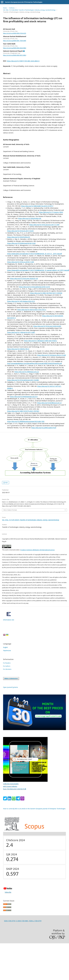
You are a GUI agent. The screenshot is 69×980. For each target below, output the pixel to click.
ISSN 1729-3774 (10, 921)
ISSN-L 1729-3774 (35, 921)
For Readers (7, 663)
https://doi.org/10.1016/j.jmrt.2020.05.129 (24, 278)
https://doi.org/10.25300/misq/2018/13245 (21, 243)
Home (5, 8)
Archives (12, 8)
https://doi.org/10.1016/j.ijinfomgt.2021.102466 (23, 380)
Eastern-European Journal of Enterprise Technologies (24, 2)
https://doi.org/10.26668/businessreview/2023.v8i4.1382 (26, 421)
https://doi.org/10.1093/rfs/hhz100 (30, 218)
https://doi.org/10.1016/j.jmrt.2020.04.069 (47, 326)
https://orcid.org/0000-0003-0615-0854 (15, 55)
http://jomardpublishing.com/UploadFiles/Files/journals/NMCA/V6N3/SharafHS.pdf (34, 363)
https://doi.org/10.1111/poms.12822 (51, 212)
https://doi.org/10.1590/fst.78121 (18, 349)
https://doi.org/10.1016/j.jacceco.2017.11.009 (44, 225)
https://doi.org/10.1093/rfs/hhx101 (19, 237)
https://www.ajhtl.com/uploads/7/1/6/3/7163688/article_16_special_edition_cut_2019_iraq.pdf (38, 270)
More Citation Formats (10, 510)
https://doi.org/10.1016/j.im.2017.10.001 (20, 231)
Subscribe (8, 892)
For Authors (7, 666)
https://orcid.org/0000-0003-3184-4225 (15, 33)
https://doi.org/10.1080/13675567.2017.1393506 (46, 293)
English (5, 647)
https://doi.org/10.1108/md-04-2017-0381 (21, 332)
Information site (9, 620)
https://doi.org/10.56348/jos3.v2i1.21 (49, 403)
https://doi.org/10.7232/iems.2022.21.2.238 (51, 355)
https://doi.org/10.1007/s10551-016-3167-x (32, 310)
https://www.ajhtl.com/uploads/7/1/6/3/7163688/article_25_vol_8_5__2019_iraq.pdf (35, 254)
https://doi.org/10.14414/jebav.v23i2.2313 (21, 301)
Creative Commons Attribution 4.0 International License (38, 550)
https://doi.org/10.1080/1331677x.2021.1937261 (23, 411)
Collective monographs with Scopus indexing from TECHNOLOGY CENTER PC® (15, 786)
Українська (7, 650)
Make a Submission (11, 678)
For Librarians (7, 669)
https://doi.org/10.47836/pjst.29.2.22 (27, 372)
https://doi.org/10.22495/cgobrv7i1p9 (44, 428)
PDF (6, 483)
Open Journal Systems (11, 687)
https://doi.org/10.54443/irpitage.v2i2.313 (24, 397)
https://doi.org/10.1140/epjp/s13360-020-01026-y (40, 341)
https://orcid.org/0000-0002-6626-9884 (15, 48)
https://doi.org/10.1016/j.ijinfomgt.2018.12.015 (34, 287)
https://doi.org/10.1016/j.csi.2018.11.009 (21, 262)
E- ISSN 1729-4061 (22, 921)
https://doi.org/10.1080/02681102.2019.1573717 (37, 206)
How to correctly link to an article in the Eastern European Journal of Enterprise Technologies (34, 809)
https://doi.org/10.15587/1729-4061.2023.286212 (23, 61)
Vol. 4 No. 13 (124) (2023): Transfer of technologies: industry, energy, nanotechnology (29, 10)
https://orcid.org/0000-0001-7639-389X (15, 41)
